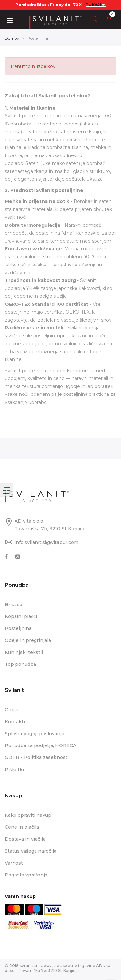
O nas (12, 710)
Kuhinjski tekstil (24, 652)
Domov (12, 38)
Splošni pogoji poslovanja (35, 734)
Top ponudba (20, 664)
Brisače (14, 605)
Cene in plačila (22, 827)
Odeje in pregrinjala (28, 640)
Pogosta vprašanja (26, 875)
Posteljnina (18, 628)
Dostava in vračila (25, 839)
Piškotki (14, 770)
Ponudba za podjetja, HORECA (40, 745)
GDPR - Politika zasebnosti (37, 757)
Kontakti (15, 722)
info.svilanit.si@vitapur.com (46, 542)
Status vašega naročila (31, 851)
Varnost (14, 863)
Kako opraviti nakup (28, 815)
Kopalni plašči (21, 616)
